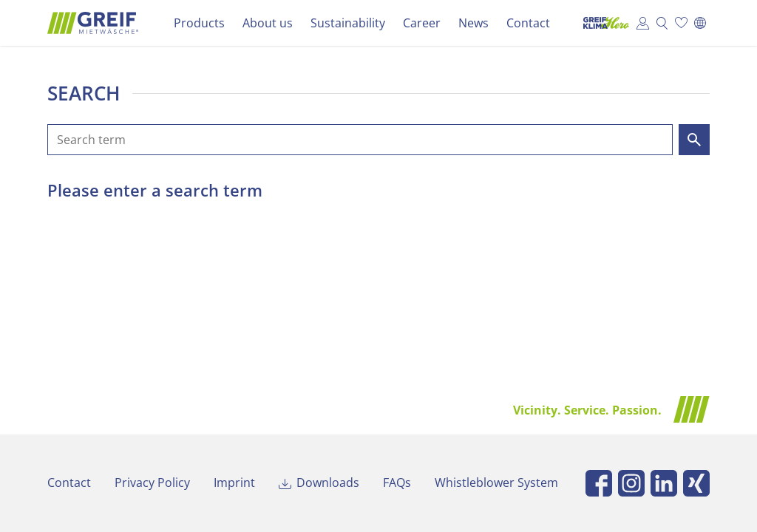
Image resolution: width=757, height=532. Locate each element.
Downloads (328, 482)
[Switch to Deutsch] (700, 23)
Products (199, 23)
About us (268, 23)
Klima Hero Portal (602, 23)
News (473, 23)
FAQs (397, 482)
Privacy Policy (152, 482)
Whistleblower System (496, 482)
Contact (528, 23)
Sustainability (348, 23)
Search (662, 23)
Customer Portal (642, 23)
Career (422, 23)
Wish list (681, 23)
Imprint (234, 482)
